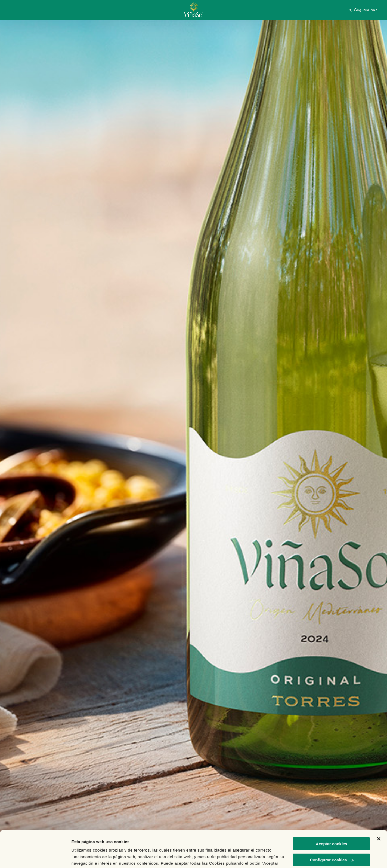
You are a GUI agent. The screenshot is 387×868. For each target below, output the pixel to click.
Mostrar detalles (87, 857)
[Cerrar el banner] (379, 805)
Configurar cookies (332, 826)
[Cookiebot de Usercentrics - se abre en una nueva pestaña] (35, 857)
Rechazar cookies (332, 842)
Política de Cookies (224, 842)
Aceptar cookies (332, 810)
